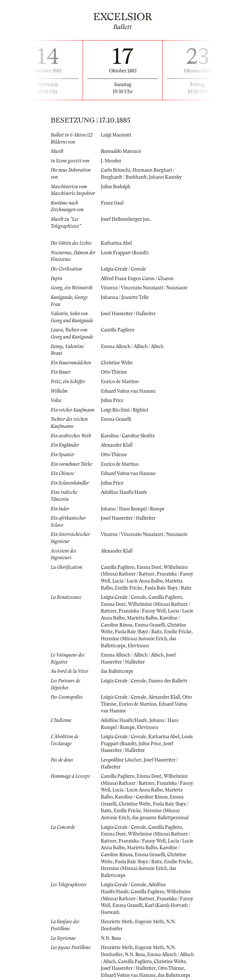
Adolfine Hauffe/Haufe (124, 492)
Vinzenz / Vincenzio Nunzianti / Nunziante (144, 288)
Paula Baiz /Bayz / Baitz (168, 588)
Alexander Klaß (117, 445)
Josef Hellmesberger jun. (126, 219)
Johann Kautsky (165, 177)
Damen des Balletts (168, 681)
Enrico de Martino (120, 382)
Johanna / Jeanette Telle (125, 297)
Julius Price (112, 400)
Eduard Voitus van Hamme (128, 391)
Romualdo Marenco (121, 151)
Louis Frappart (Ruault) (125, 253)
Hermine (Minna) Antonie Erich (134, 639)
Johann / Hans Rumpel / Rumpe (133, 509)
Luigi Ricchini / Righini (124, 410)
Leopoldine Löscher (121, 760)
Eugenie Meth (149, 922)
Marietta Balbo (142, 618)
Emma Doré (149, 567)
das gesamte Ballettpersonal (160, 818)
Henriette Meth (117, 922)
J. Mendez (111, 161)
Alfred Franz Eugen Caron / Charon (137, 278)
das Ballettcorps (117, 671)
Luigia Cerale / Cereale (123, 269)
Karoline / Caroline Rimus (141, 797)
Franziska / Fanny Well (142, 611)
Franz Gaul (112, 203)
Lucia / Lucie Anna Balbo (137, 581)
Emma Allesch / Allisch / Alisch (132, 346)
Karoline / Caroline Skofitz (128, 436)
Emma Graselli (116, 419)
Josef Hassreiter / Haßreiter (128, 314)
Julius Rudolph (116, 187)
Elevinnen (138, 646)
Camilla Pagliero (118, 330)
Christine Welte (117, 363)
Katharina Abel (116, 243)
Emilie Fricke (129, 588)
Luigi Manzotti (116, 135)
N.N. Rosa (111, 938)
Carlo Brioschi (115, 170)
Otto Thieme (114, 372)
